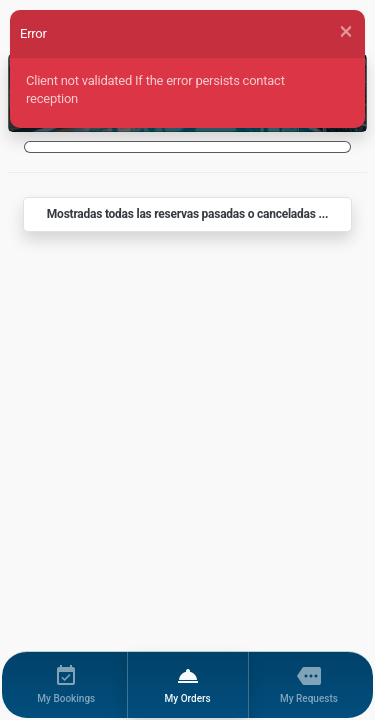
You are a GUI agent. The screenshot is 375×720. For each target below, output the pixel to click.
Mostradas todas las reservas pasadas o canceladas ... (187, 214)
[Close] (346, 32)
